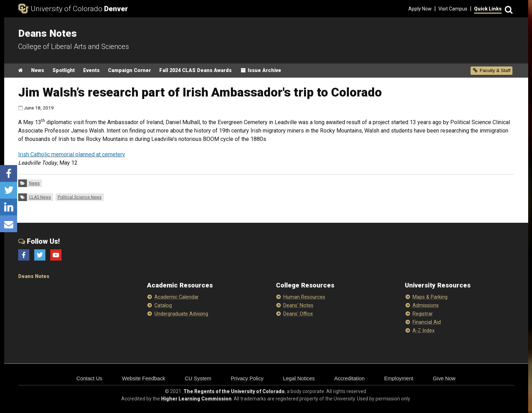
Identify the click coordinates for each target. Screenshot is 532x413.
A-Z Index (424, 331)
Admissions (426, 305)
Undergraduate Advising (181, 314)
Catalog (163, 305)
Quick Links (488, 9)
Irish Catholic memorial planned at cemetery (72, 154)
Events (91, 70)
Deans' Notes (298, 305)
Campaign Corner (129, 70)
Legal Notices (299, 378)
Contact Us (89, 378)
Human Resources (304, 297)
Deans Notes (34, 276)
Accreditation (349, 378)
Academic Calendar (177, 297)
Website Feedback (144, 378)
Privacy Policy (247, 378)
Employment (399, 378)
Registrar (423, 314)
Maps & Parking (430, 297)
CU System (198, 378)
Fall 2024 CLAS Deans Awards (195, 70)
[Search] (508, 9)
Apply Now (420, 9)
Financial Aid (427, 322)
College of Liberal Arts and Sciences (74, 47)
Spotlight (64, 70)
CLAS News (40, 197)
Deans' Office (298, 314)
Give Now (444, 378)
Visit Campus (453, 9)
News (38, 70)
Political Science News (80, 197)
